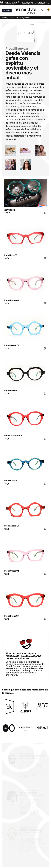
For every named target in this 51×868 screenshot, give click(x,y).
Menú (7, 10)
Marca (11, 18)
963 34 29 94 (27, 2)
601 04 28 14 (42, 2)
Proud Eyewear (17, 49)
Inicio (4, 18)
